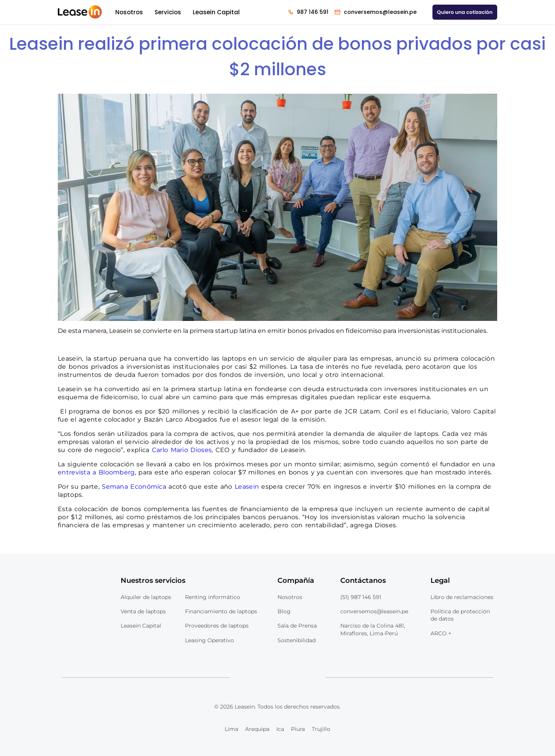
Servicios (168, 12)
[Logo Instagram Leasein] (294, 678)
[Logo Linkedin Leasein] (244, 678)
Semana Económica (134, 487)
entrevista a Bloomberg (96, 472)
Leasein (247, 487)
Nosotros (129, 12)
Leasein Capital (216, 12)
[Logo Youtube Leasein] (261, 678)
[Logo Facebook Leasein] (277, 678)
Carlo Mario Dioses (182, 450)
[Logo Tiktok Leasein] (311, 678)
